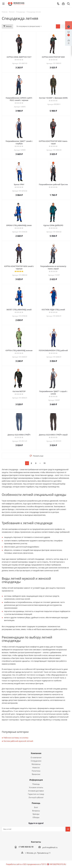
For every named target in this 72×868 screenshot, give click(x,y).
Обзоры (36, 817)
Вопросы (36, 811)
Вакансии (36, 774)
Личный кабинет (36, 797)
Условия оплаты (36, 787)
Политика (36, 771)
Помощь (36, 784)
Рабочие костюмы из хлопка (16, 738)
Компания (36, 753)
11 (45, 463)
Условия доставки (36, 791)
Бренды (36, 814)
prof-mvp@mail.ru (50, 847)
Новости (36, 767)
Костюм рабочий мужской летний (18, 741)
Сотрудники (36, 761)
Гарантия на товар (36, 794)
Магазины (36, 764)
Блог (36, 807)
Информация (36, 780)
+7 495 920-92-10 (26, 847)
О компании (36, 757)
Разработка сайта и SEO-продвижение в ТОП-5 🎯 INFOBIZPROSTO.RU (36, 864)
